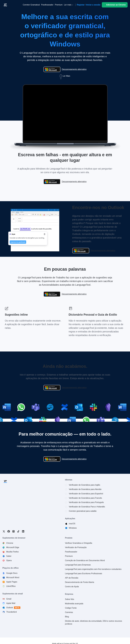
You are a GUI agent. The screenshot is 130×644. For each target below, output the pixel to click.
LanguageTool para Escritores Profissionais (84, 573)
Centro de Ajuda (72, 587)
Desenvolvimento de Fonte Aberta (80, 582)
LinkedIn (23, 531)
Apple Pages (12, 582)
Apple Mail (11, 603)
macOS (72, 524)
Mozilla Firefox (12, 552)
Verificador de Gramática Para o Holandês (87, 507)
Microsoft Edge (13, 547)
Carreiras (69, 612)
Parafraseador (71, 552)
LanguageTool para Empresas (78, 565)
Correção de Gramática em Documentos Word (85, 560)
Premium (69, 556)
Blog (67, 617)
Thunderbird (11, 612)
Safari (9, 556)
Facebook (9, 531)
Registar (81, 5)
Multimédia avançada (74, 604)
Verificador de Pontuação (76, 547)
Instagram (13, 531)
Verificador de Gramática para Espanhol (86, 494)
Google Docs (12, 573)
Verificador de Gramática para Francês (85, 498)
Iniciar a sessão (93, 5)
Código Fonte (71, 608)
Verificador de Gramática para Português (86, 502)
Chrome (10, 543)
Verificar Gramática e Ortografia (79, 543)
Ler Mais (65, 76)
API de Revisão (72, 578)
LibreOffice (11, 586)
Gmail (9, 599)
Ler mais (68, 5)
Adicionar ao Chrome (116, 5)
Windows (73, 528)
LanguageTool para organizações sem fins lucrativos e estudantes (93, 569)
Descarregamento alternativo (74, 69)
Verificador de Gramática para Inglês (85, 485)
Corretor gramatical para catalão (83, 511)
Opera (9, 560)
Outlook (13, 608)
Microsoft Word (13, 577)
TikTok (18, 531)
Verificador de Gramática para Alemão (85, 489)
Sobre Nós (70, 599)
